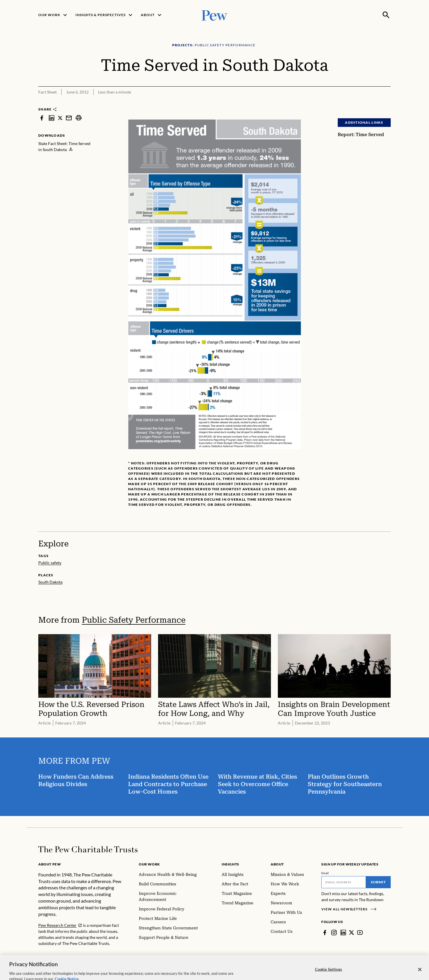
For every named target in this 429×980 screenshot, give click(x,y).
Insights (230, 864)
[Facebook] (325, 933)
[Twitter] (352, 933)
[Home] (88, 849)
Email (325, 873)
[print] (79, 118)
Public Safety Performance (134, 620)
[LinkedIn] (343, 933)
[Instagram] (334, 933)
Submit (378, 882)
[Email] (344, 882)
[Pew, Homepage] (214, 15)
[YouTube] (360, 933)
